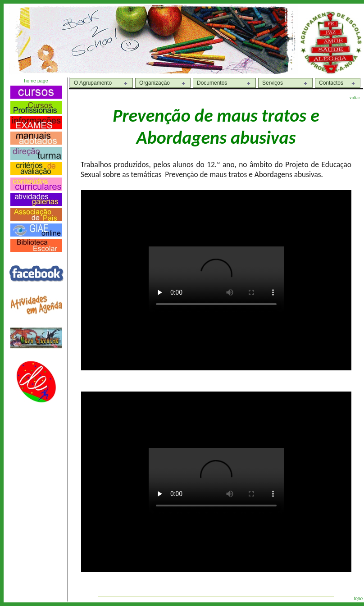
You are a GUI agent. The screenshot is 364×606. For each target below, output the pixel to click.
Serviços (273, 83)
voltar (355, 98)
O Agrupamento (93, 83)
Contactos (331, 83)
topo (358, 599)
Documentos (212, 83)
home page (36, 81)
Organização (155, 83)
